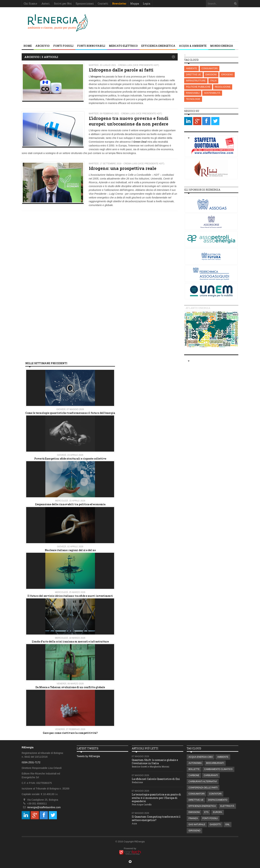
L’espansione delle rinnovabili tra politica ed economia (70, 504)
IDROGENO (227, 75)
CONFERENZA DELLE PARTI (203, 788)
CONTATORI (215, 794)
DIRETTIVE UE (193, 75)
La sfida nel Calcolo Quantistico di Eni (156, 779)
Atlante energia (198, 308)
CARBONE (194, 775)
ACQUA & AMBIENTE (193, 46)
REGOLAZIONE (223, 87)
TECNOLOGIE (193, 99)
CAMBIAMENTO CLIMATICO (218, 769)
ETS (206, 812)
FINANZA (193, 818)
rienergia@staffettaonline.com (44, 807)
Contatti (103, 4)
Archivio (43, 46)
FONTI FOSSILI (63, 46)
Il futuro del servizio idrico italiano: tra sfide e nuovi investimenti (70, 596)
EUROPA (218, 812)
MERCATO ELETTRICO (123, 46)
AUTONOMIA (195, 763)
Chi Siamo (30, 4)
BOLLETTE (194, 769)
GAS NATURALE (197, 824)
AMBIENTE (191, 68)
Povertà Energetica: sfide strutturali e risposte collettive (70, 459)
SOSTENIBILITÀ (212, 93)
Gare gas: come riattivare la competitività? (70, 733)
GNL (228, 824)
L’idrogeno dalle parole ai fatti (121, 70)
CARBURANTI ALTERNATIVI (203, 782)
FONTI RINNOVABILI (91, 46)
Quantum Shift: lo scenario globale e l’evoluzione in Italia (155, 762)
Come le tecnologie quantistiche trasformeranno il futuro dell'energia (70, 413)
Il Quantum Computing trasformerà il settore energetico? (156, 818)
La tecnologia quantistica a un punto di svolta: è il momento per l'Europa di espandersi (156, 798)
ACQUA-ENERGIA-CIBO (201, 757)
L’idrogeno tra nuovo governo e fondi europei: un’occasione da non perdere (129, 121)
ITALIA (213, 81)
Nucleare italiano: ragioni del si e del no (70, 550)
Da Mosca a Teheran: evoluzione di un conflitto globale (70, 687)
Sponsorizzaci (85, 4)
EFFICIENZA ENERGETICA (158, 46)
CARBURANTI (211, 775)
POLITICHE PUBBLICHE (198, 87)
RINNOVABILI (193, 93)
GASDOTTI (215, 824)
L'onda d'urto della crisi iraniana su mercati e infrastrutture (70, 641)
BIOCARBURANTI (215, 763)
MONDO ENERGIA (222, 46)
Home (28, 46)
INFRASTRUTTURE (196, 81)
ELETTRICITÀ (227, 806)
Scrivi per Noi (63, 4)
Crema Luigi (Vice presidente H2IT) (139, 65)
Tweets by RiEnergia (88, 756)
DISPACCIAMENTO (218, 800)
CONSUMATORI (210, 68)
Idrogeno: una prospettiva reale (123, 168)
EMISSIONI (211, 75)
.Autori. (46, 4)
